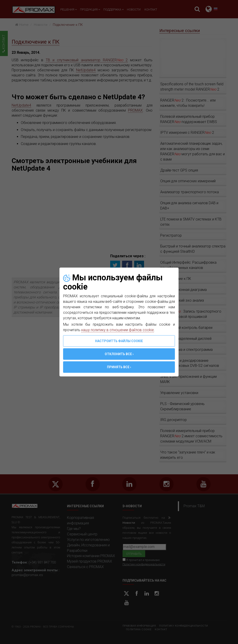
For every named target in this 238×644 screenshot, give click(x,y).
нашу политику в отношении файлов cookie (118, 330)
